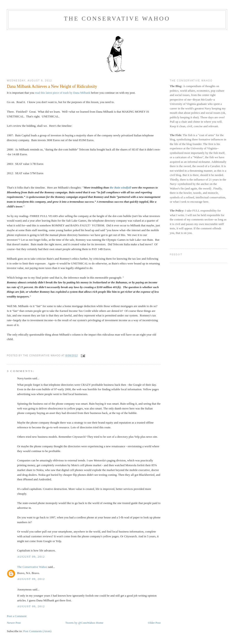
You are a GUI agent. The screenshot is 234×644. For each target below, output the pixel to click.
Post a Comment (17, 616)
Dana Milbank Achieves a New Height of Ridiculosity (52, 86)
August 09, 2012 (31, 557)
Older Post (154, 623)
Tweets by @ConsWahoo (80, 623)
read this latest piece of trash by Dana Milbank (63, 93)
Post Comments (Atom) (37, 631)
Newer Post (14, 623)
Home (100, 623)
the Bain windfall (120, 188)
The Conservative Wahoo (117, 19)
